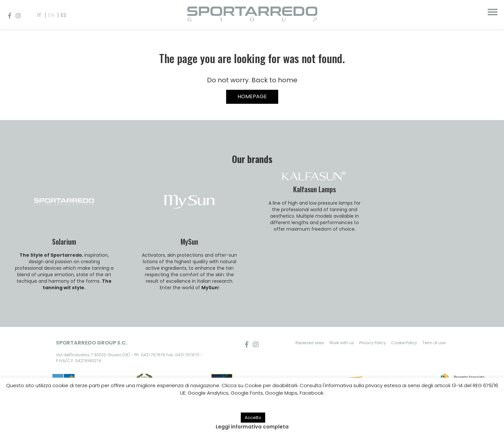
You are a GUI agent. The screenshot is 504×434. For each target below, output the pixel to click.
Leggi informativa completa (252, 427)
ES (63, 15)
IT (39, 15)
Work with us (342, 343)
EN (51, 15)
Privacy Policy (373, 343)
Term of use (434, 343)
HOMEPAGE (252, 96)
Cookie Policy (404, 343)
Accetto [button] (253, 418)
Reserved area (310, 343)
